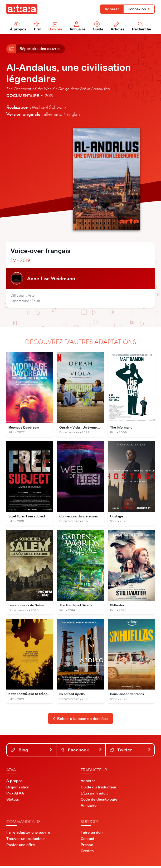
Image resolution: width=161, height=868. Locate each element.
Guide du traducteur (99, 789)
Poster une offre (21, 846)
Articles (118, 27)
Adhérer (111, 9)
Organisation (18, 789)
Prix (37, 27)
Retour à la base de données (80, 720)
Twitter (130, 752)
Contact (87, 840)
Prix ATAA (15, 795)
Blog (32, 752)
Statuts (13, 801)
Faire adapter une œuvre (28, 834)
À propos (18, 27)
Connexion (139, 9)
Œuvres (56, 27)
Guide (98, 27)
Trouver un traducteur (26, 840)
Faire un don (92, 834)
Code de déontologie (99, 801)
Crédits (87, 853)
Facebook (81, 752)
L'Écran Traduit (94, 795)
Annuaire (78, 27)
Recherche (142, 27)
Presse (87, 846)
